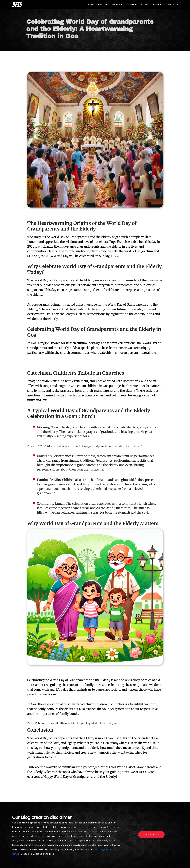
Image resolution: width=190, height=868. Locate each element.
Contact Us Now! (151, 834)
